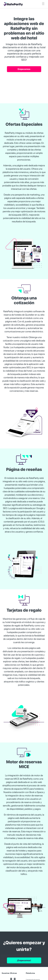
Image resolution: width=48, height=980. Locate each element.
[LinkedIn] (15, 979)
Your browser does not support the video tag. (24, 85)
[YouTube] (11, 979)
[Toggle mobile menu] (43, 4)
